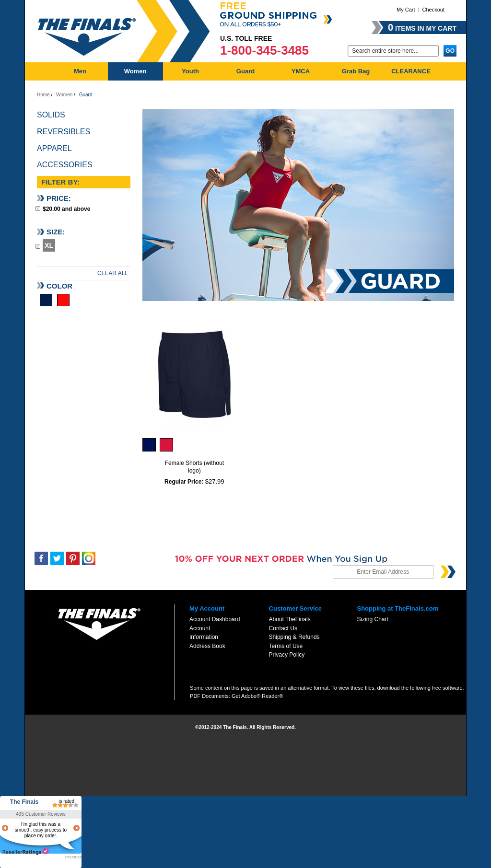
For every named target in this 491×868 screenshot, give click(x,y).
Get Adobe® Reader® (257, 696)
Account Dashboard (215, 619)
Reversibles (64, 132)
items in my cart (422, 27)
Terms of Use (286, 646)
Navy (46, 300)
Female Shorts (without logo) (194, 467)
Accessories (65, 165)
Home (43, 95)
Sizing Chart (372, 619)
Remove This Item (38, 208)
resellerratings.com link (26, 851)
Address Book (207, 646)
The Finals (24, 802)
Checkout (433, 10)
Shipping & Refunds (294, 637)
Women (64, 95)
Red (63, 300)
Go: (342, 50)
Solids (51, 115)
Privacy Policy (287, 655)
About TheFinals (290, 619)
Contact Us (283, 628)
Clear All (113, 273)
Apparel (54, 148)
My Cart (406, 10)
